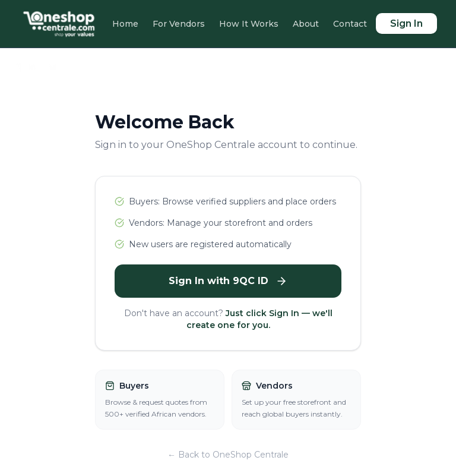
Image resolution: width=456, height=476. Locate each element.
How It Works (249, 24)
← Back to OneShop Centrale (228, 455)
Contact (350, 24)
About (306, 24)
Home (125, 24)
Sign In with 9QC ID (228, 281)
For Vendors (179, 24)
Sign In (406, 23)
